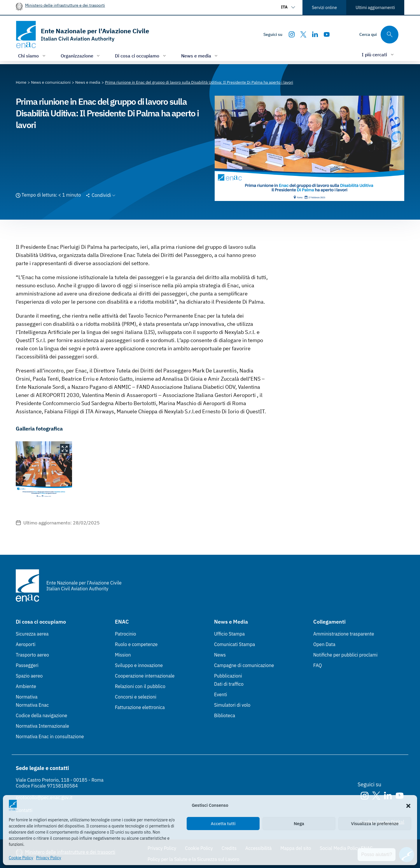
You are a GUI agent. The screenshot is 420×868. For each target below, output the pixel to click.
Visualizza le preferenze (375, 824)
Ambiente (26, 686)
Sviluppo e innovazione (139, 665)
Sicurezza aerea (32, 634)
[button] (408, 805)
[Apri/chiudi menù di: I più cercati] (378, 54)
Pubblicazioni (228, 676)
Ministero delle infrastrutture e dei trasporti (65, 5)
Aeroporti (26, 644)
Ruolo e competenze (136, 644)
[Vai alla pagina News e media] (88, 82)
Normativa (27, 697)
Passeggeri (27, 665)
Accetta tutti (223, 824)
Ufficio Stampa (229, 634)
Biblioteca (225, 715)
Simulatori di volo (232, 705)
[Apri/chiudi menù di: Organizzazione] (81, 56)
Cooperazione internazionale (145, 676)
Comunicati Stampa (235, 644)
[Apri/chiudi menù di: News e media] (200, 56)
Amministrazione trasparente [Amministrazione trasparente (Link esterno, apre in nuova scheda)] (344, 634)
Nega (299, 824)
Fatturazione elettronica (140, 707)
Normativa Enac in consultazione (50, 736)
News (220, 655)
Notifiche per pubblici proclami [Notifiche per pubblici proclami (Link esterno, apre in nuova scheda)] (345, 655)
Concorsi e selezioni (136, 697)
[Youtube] (327, 34)
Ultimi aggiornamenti (375, 7)
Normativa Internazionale (42, 726)
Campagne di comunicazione (244, 665)
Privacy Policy (49, 858)
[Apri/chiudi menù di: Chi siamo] (32, 56)
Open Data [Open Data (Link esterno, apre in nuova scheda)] (324, 644)
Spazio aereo (29, 676)
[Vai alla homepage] (82, 35)
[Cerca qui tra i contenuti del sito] (379, 35)
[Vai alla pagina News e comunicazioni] (51, 82)
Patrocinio (126, 634)
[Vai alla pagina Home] (21, 82)
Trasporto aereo (32, 655)
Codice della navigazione (41, 715)
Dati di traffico (229, 684)
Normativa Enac (32, 705)
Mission (123, 655)
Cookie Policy (21, 858)
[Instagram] (292, 34)
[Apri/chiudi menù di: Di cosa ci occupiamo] (141, 56)
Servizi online (324, 7)
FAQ (318, 665)
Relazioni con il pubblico (140, 686)
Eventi (221, 694)
